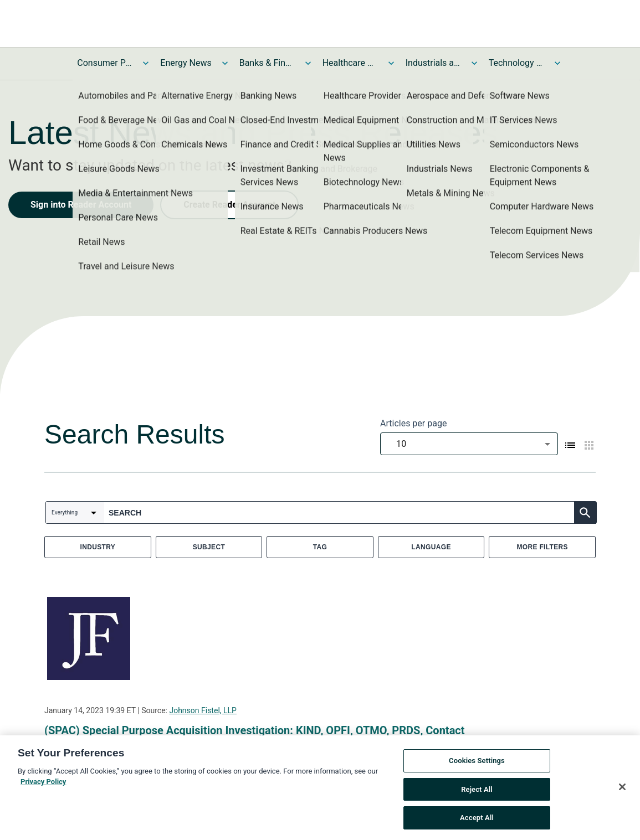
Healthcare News (350, 63)
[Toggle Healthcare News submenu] (391, 63)
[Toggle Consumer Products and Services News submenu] (146, 63)
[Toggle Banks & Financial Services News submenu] (308, 63)
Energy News (186, 63)
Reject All (477, 790)
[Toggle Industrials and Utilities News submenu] (474, 63)
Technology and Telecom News (516, 63)
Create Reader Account (229, 205)
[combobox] (469, 444)
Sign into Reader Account (81, 205)
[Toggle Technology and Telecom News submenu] (557, 63)
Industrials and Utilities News (433, 63)
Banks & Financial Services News (267, 63)
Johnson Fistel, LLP (203, 710)
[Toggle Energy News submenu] (225, 63)
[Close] (622, 789)
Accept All (477, 819)
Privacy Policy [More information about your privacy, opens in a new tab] (43, 783)
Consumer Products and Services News (105, 63)
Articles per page (413, 423)
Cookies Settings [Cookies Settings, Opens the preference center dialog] (477, 762)
